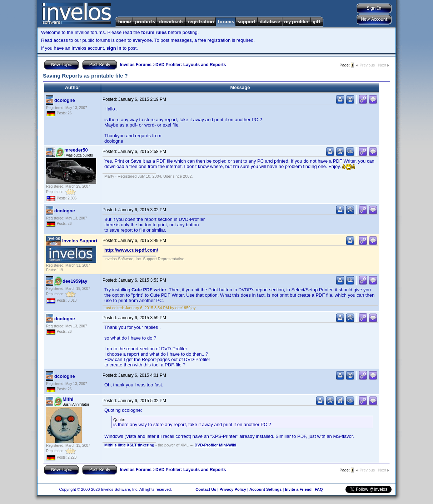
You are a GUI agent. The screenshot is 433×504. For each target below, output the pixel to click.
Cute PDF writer (149, 290)
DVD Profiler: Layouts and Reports (191, 65)
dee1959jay (75, 281)
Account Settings (265, 489)
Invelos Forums (136, 65)
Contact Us (206, 489)
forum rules (154, 32)
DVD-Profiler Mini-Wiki (216, 445)
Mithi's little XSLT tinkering (129, 445)
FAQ (319, 489)
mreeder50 (76, 150)
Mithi (68, 399)
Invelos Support (80, 241)
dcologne (65, 100)
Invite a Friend (298, 489)
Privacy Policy (233, 489)
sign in (114, 48)
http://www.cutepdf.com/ (131, 250)
